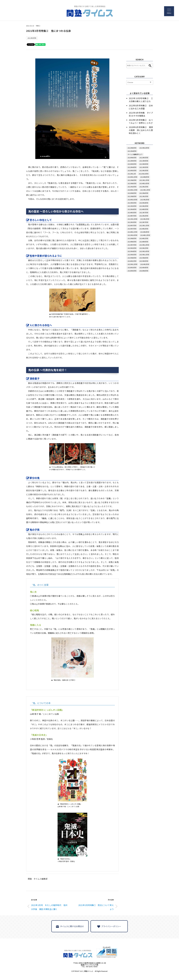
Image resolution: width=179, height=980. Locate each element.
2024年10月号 (144, 183)
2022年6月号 (144, 193)
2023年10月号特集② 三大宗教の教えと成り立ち (141, 100)
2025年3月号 (132, 248)
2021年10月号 (144, 174)
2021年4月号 (132, 151)
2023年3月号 (144, 170)
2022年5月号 (144, 158)
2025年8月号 (132, 258)
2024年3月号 (132, 213)
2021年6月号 (132, 180)
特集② (38, 26)
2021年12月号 (132, 219)
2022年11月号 (144, 225)
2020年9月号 (132, 164)
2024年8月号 (145, 177)
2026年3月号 (132, 268)
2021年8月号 (132, 196)
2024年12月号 (145, 235)
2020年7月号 (132, 225)
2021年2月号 (132, 187)
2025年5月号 (132, 255)
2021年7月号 (144, 213)
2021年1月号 (144, 196)
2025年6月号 (144, 258)
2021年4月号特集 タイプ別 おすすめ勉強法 (141, 114)
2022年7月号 (144, 222)
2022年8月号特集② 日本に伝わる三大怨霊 (141, 107)
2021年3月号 (32, 38)
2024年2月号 (144, 229)
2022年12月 (132, 174)
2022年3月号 (132, 222)
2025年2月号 (145, 200)
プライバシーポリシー (109, 926)
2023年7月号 (132, 245)
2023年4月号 (132, 209)
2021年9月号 (144, 161)
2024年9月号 (144, 242)
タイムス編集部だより (135, 154)
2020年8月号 (132, 193)
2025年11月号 (144, 255)
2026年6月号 (144, 271)
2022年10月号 (132, 235)
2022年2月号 (144, 216)
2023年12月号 (144, 245)
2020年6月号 (132, 158)
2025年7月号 (132, 229)
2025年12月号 (132, 264)
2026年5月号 (132, 271)
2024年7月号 (132, 216)
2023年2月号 (144, 206)
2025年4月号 (132, 251)
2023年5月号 (132, 203)
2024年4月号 (145, 232)
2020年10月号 (132, 200)
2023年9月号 (144, 164)
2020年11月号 (132, 190)
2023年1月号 (145, 219)
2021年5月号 (144, 167)
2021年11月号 (144, 180)
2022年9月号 (132, 161)
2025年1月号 (144, 248)
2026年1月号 (132, 261)
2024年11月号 (132, 232)
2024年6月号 (132, 242)
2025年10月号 (144, 251)
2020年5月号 (132, 170)
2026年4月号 (144, 268)
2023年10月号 (144, 148)
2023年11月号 (145, 190)
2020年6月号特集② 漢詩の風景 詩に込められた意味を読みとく (141, 130)
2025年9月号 (144, 261)
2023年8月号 (132, 238)
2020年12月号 (132, 177)
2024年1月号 (144, 238)
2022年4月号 (132, 167)
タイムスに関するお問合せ (70, 926)
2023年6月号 (132, 183)
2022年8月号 (132, 148)
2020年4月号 (144, 203)
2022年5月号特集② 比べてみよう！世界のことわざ (141, 121)
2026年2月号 (145, 264)
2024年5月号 (144, 209)
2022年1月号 (144, 187)
